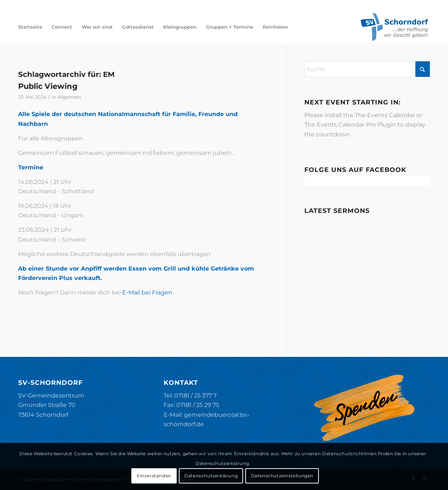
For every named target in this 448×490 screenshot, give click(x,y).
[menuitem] (30, 27)
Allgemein (69, 97)
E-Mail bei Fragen (147, 293)
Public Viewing (48, 86)
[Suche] (367, 69)
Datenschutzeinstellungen (282, 476)
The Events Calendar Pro (340, 125)
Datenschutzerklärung (211, 476)
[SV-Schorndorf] (394, 27)
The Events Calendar (385, 115)
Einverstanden (154, 476)
